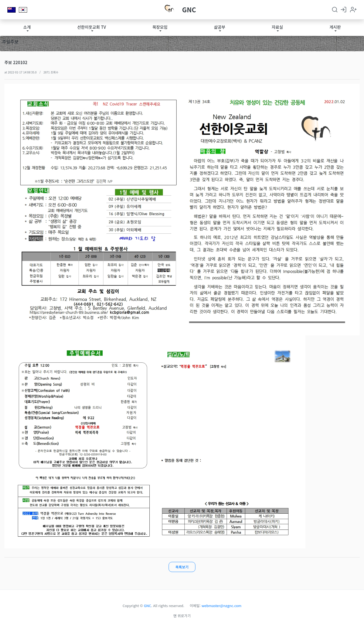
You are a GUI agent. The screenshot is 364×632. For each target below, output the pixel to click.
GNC (189, 9)
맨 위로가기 (182, 616)
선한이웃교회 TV (92, 27)
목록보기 (182, 567)
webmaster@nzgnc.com (222, 606)
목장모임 (160, 27)
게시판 (335, 27)
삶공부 (220, 27)
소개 (27, 27)
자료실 (277, 27)
